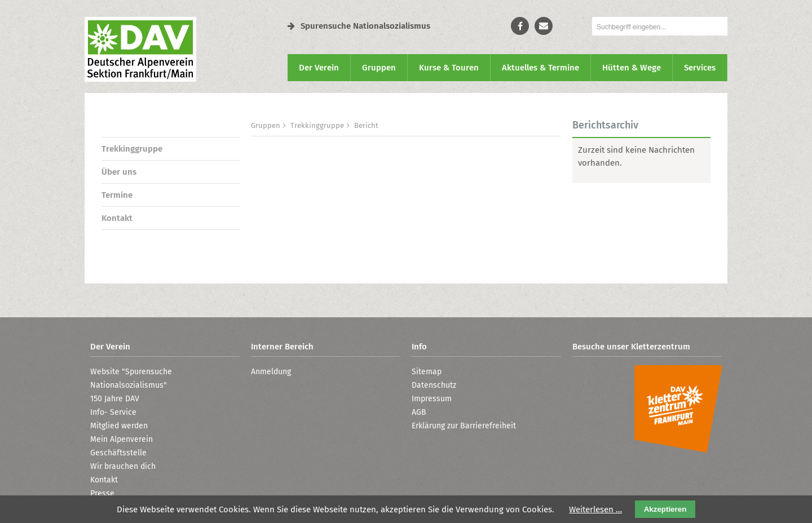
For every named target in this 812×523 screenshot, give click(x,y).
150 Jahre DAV (115, 399)
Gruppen (379, 68)
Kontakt (117, 218)
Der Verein (319, 68)
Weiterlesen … (595, 509)
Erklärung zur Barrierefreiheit (464, 426)
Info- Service (113, 412)
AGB (419, 412)
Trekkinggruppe (132, 149)
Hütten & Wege (632, 68)
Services (700, 68)
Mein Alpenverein (122, 439)
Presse (102, 493)
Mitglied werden (119, 426)
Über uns (119, 172)
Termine (117, 195)
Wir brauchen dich (123, 466)
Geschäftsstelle (118, 453)
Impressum (432, 399)
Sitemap (427, 372)
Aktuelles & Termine (540, 68)
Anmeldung (271, 372)
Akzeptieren (665, 509)
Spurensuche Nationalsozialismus (359, 26)
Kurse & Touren (449, 68)
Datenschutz (434, 385)
